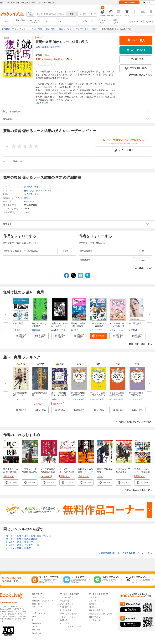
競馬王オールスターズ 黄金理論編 (142, 472)
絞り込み (31, 14)
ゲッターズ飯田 (77, 399)
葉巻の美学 (18, 323)
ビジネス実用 (102, 21)
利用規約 (93, 607)
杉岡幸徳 (36, 330)
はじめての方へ (136, 22)
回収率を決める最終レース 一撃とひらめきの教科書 (85, 473)
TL (61, 21)
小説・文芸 (88, 21)
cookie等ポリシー (96, 617)
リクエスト (65, 623)
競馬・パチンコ (44, 191)
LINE (34, 617)
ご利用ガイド (150, 22)
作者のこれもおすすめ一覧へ (138, 490)
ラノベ (75, 21)
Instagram (36, 623)
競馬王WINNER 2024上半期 (123, 470)
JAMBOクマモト (59, 330)
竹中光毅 (16, 330)
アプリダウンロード (69, 604)
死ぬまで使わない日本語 (39, 325)
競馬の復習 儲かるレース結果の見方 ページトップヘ (125, 553)
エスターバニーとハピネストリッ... (117, 326)
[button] (21, 336)
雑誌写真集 (115, 21)
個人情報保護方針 (97, 610)
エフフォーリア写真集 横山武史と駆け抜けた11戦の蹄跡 (30, 473)
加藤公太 (55, 399)
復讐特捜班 (56, 47)
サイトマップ (95, 620)
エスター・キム (116, 330)
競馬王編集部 (42, 47)
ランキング (37, 607)
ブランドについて (97, 601)
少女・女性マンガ (34, 21)
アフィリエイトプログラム (72, 627)
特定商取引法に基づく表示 (100, 614)
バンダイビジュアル (99, 330)
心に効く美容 (135, 323)
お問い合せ (65, 620)
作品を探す (65, 601)
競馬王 (27, 198)
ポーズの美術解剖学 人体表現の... (59, 395)
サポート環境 (66, 610)
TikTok (35, 627)
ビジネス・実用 (31, 187)
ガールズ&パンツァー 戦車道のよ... (98, 326)
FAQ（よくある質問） (70, 614)
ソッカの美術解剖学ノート (20, 394)
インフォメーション (69, 617)
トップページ (38, 597)
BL (47, 21)
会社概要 (93, 597)
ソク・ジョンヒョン (21, 399)
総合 (7, 21)
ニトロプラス (38, 399)
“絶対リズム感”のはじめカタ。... (59, 325)
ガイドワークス (31, 194)
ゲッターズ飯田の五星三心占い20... (78, 395)
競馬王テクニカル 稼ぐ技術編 (11, 470)
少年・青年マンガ (20, 21)
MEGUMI (133, 330)
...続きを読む (42, 103)
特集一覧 (36, 604)
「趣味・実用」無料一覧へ (139, 344)
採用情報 (93, 604)
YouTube (36, 630)
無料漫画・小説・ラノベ (43, 601)
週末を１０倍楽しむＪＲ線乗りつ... (78, 326)
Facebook (36, 633)
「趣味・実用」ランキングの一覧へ (135, 422)
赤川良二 (75, 330)
